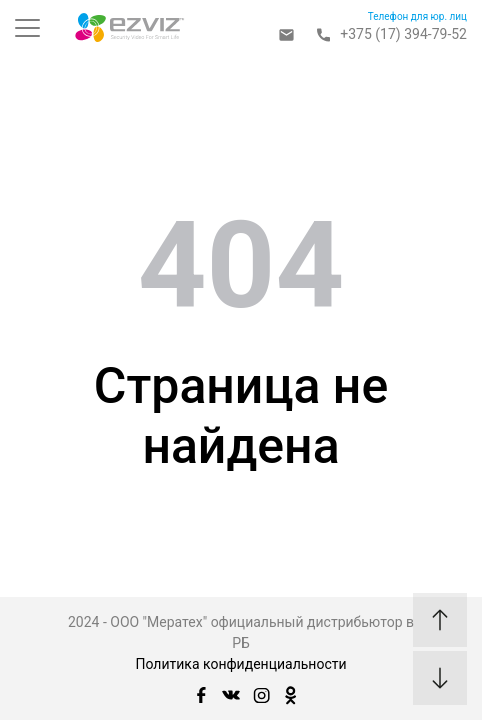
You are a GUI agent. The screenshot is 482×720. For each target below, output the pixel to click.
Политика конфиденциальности (240, 664)
